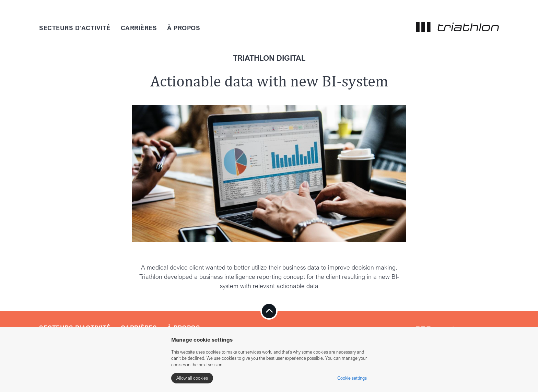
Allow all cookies (192, 378)
